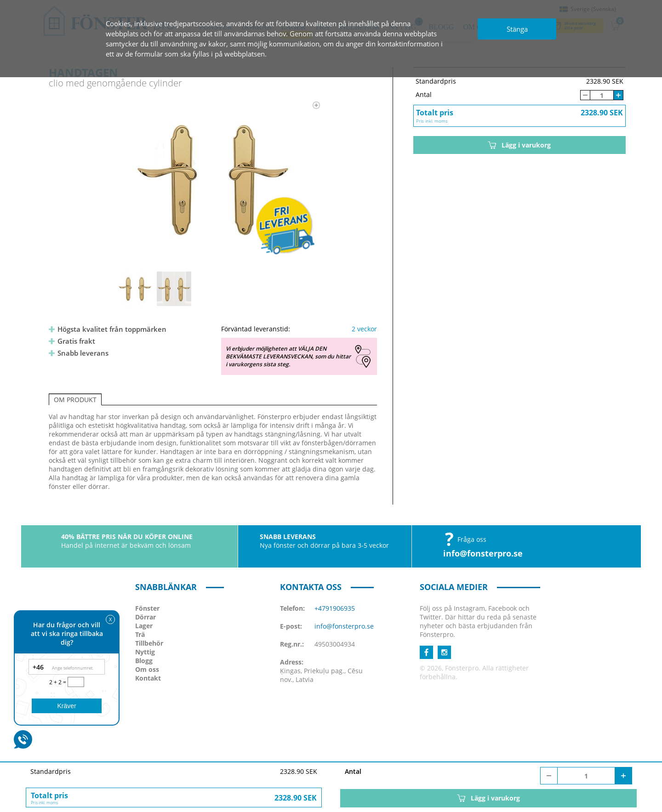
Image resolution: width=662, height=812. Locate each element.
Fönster (147, 608)
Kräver (66, 706)
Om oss (147, 669)
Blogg (144, 661)
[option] (213, 180)
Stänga (517, 29)
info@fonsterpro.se (483, 553)
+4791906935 (335, 608)
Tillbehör (149, 643)
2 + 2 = (58, 682)
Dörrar (146, 617)
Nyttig (145, 652)
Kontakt (148, 678)
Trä (140, 634)
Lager (144, 626)
